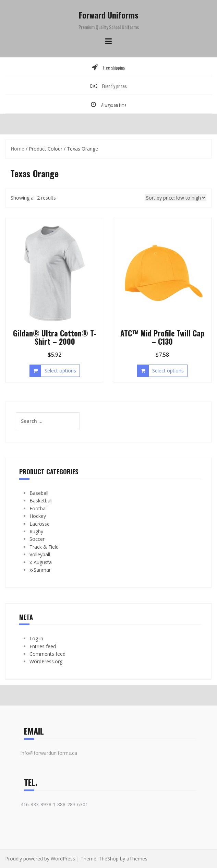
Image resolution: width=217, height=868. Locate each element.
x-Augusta (41, 562)
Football (39, 508)
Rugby (36, 531)
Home (17, 149)
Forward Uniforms (109, 15)
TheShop (109, 859)
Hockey (38, 516)
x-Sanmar (40, 570)
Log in (36, 638)
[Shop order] (176, 198)
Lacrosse (40, 524)
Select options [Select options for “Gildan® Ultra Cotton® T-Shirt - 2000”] (60, 371)
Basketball (41, 501)
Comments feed (47, 654)
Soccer (37, 539)
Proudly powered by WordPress (40, 859)
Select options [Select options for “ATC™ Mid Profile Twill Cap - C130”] (168, 371)
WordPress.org (46, 661)
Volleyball (40, 554)
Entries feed (43, 646)
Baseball (39, 493)
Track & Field (44, 547)
